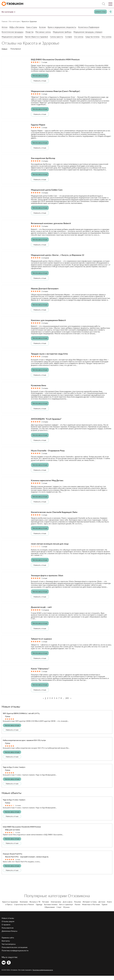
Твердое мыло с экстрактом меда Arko (49, 358)
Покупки (77, 906)
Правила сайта (8, 942)
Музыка (66, 911)
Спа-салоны (83, 37)
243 (67, 702)
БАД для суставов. (13, 834)
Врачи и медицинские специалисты (65, 27)
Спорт (59, 911)
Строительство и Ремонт (24, 909)
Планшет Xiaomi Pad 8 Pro (13, 858)
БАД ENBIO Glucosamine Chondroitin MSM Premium (55, 64)
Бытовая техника (51, 909)
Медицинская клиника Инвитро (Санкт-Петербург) (55, 95)
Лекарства (31, 32)
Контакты (6, 945)
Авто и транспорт (66, 909)
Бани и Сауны (33, 27)
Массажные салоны (45, 32)
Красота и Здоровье (10, 906)
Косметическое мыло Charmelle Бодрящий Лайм (54, 516)
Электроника (56, 906)
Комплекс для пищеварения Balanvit (48, 324)
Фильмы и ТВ (35, 906)
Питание (45, 906)
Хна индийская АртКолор (43, 162)
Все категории (9, 12)
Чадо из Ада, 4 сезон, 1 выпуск (14, 771)
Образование (50, 911)
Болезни (44, 27)
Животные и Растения (91, 909)
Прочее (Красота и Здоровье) (38, 37)
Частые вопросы (9, 948)
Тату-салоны (7, 41)
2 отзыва (45, 165)
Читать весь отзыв (40, 80)
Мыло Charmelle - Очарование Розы (48, 455)
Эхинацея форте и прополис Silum (47, 580)
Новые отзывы (8, 922)
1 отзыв (44, 67)
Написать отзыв (40, 85)
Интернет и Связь (90, 906)
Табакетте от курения (41, 643)
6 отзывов (45, 262)
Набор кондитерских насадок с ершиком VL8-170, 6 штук (24, 745)
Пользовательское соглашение (15, 951)
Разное (78, 909)
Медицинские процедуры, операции (93, 32)
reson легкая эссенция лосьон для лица (50, 548)
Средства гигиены (97, 37)
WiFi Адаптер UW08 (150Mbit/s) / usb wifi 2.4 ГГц (21, 718)
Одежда (39, 909)
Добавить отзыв (100, 12)
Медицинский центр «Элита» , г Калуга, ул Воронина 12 (58, 259)
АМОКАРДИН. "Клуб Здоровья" (46, 423)
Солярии (72, 37)
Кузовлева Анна (38, 390)
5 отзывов (45, 614)
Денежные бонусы (10, 935)
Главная (4, 21)
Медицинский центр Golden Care (47, 194)
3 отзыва (45, 197)
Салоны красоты (59, 37)
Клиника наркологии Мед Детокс (47, 485)
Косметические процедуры (13, 32)
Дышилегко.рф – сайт (41, 611)
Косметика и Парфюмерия (93, 27)
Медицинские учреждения (13, 37)
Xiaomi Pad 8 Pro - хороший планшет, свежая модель (27, 861)
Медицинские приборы (66, 32)
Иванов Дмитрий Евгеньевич (45, 293)
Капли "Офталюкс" (40, 673)
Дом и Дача (68, 906)
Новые (4, 53)
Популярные (16, 53)
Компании (24, 906)
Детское (102, 906)
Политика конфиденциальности (15, 955)
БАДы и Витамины (18, 27)
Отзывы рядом (8, 926)
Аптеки (5, 27)
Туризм (105, 909)
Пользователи (8, 932)
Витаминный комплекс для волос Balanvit (51, 227)
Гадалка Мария (38, 129)
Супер (8, 720)
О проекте (6, 929)
